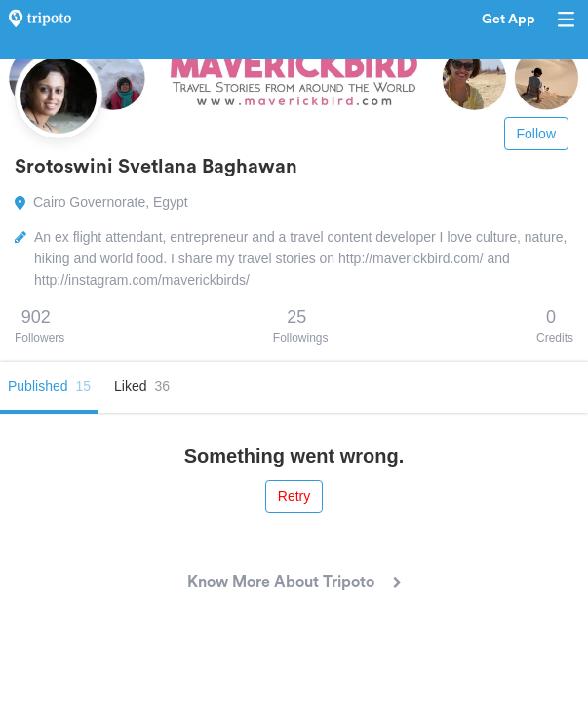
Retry (294, 496)
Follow (536, 134)
